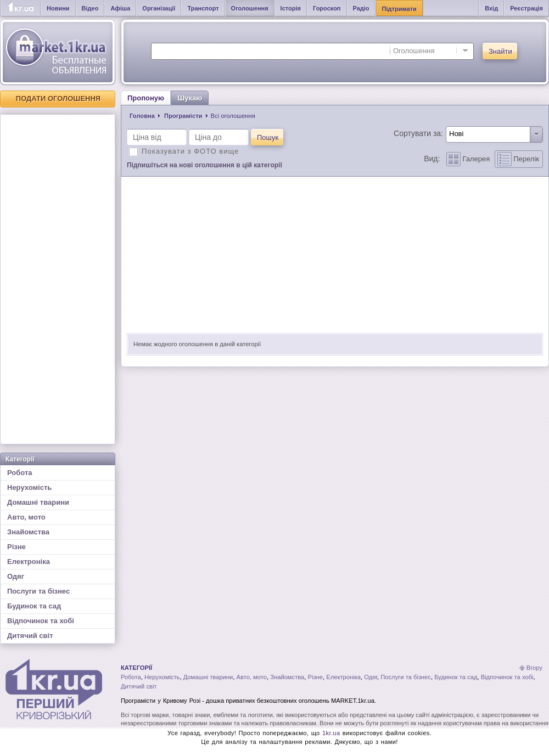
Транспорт (203, 8)
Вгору (534, 668)
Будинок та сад (34, 606)
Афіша (120, 8)
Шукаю (190, 98)
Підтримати (399, 9)
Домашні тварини (38, 502)
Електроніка (29, 562)
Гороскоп (327, 8)
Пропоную (146, 98)
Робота (20, 473)
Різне (16, 547)
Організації (159, 8)
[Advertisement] (58, 279)
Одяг (16, 576)
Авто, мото (26, 517)
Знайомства (28, 532)
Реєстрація (526, 8)
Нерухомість (29, 487)
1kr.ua (331, 733)
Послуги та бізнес (38, 591)
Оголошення (250, 8)
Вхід (491, 8)
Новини (58, 8)
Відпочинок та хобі (41, 621)
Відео (90, 8)
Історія (291, 8)
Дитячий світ (30, 636)
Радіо (361, 8)
